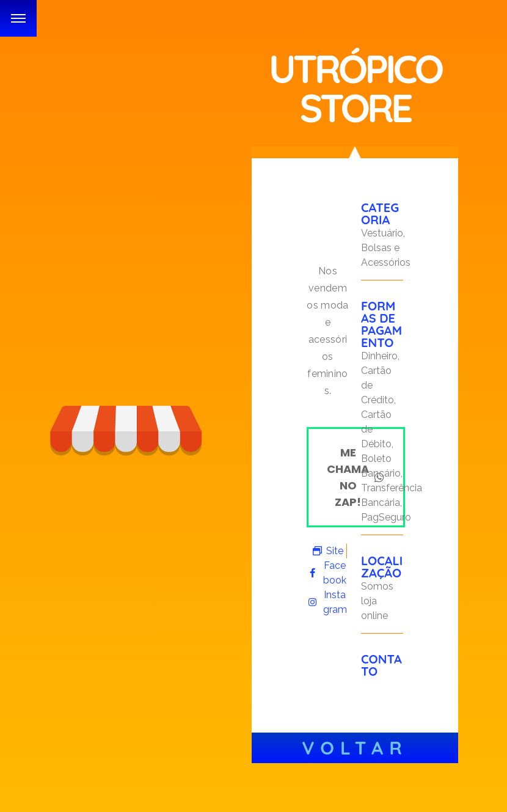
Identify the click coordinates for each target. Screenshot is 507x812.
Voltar (355, 748)
